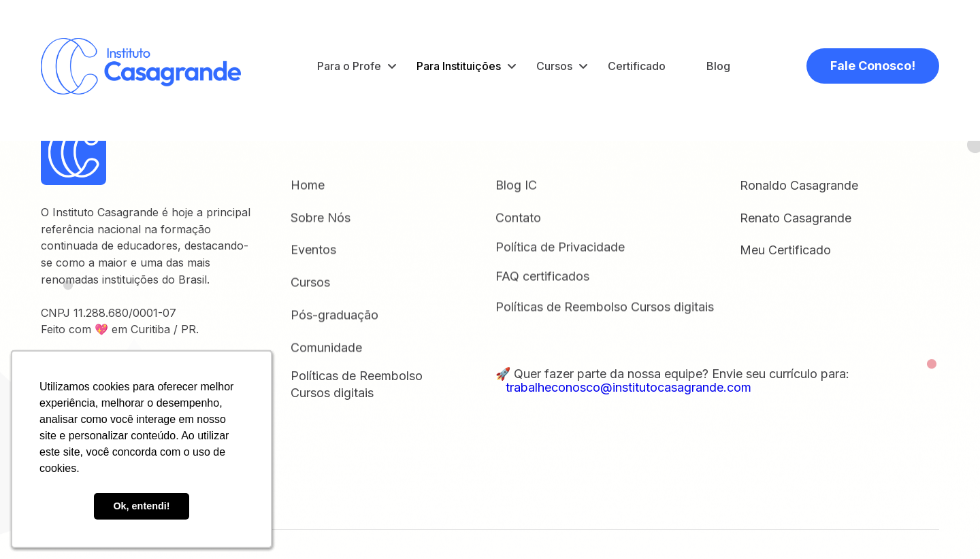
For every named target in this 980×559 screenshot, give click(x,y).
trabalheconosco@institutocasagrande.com (623, 387)
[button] (357, 66)
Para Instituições (459, 66)
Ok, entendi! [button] (141, 506)
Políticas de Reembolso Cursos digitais (605, 308)
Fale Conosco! (873, 66)
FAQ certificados (542, 277)
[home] (141, 66)
